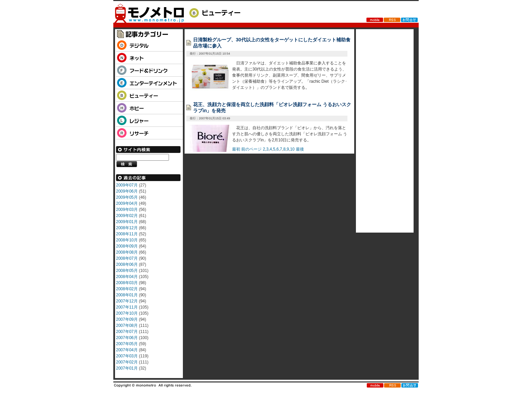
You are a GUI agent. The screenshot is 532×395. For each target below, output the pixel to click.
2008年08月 (127, 252)
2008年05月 (127, 271)
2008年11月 (127, 234)
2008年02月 (127, 289)
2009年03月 (127, 210)
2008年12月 (127, 228)
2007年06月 (127, 338)
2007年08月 (127, 325)
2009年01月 (127, 222)
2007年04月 (127, 350)
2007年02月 (127, 362)
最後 (300, 149)
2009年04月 (127, 203)
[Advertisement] (383, 131)
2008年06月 (127, 264)
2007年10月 (127, 313)
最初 (236, 149)
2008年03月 (127, 283)
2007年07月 (127, 332)
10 (292, 149)
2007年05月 (127, 344)
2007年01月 (127, 368)
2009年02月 (127, 216)
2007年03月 (127, 356)
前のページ (251, 149)
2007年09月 (127, 319)
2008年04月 (127, 277)
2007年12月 (127, 301)
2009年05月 (127, 197)
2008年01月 (127, 295)
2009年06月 (127, 191)
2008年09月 (127, 246)
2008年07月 (127, 258)
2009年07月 (127, 185)
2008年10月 (127, 240)
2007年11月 (127, 307)
